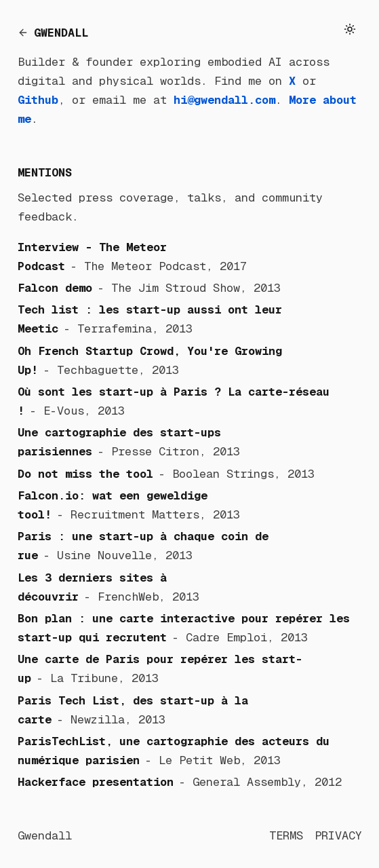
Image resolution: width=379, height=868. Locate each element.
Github (38, 100)
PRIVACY (338, 835)
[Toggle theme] (350, 30)
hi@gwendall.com (224, 100)
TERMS (286, 835)
